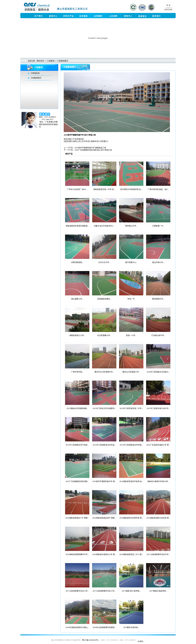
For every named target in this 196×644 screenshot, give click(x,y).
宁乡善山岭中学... (158, 335)
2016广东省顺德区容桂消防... (77, 481)
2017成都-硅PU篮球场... (131, 591)
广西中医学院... (77, 372)
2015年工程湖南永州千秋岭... (77, 445)
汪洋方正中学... (104, 262)
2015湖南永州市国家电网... (77, 408)
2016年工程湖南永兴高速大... (158, 372)
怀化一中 (131, 299)
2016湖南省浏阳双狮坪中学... (77, 554)
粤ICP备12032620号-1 (91, 640)
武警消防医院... (77, 262)
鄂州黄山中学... (131, 226)
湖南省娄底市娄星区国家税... (77, 226)
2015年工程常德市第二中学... (131, 408)
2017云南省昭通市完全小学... (77, 591)
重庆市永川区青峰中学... (104, 372)
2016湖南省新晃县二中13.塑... (131, 554)
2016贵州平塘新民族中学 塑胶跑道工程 (90, 148)
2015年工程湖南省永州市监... (104, 445)
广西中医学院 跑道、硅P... (158, 189)
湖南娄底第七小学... (77, 335)
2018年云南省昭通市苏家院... (104, 627)
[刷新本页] (95, 141)
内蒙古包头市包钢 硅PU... (104, 226)
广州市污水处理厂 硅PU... (77, 189)
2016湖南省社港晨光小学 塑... (104, 554)
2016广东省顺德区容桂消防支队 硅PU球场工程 (93, 150)
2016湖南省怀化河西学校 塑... (131, 518)
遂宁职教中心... (131, 262)
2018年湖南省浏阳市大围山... (77, 627)
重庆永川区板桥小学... (131, 372)
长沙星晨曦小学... (104, 335)
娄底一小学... (131, 335)
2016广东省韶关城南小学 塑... (158, 445)
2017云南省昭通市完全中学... (158, 554)
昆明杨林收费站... (104, 299)
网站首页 (40, 61)
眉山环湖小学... (158, 262)
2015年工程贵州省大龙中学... (158, 408)
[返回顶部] (68, 141)
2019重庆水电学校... (131, 627)
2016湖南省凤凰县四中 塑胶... (104, 518)
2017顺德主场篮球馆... (158, 591)
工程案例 (51, 61)
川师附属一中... (158, 226)
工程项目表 (35, 73)
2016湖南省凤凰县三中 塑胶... (77, 518)
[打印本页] (86, 141)
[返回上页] (77, 141)
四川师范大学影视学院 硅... (131, 189)
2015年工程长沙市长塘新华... (104, 408)
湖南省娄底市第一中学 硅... (104, 189)
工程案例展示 (63, 61)
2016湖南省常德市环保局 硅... (131, 481)
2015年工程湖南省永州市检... (131, 445)
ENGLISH (168, 10)
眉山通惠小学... (77, 299)
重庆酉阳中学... (158, 299)
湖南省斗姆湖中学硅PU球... (158, 481)
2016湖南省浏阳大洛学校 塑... (158, 518)
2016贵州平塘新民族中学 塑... (104, 481)
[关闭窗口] (104, 141)
